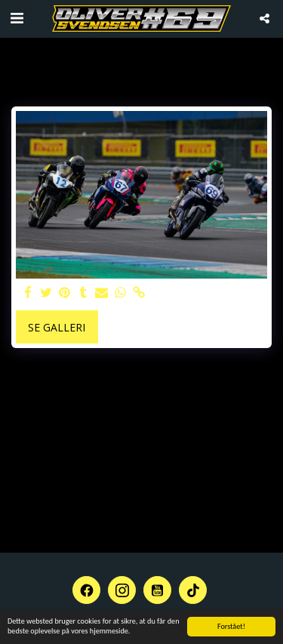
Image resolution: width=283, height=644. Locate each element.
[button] (17, 18)
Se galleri (57, 327)
